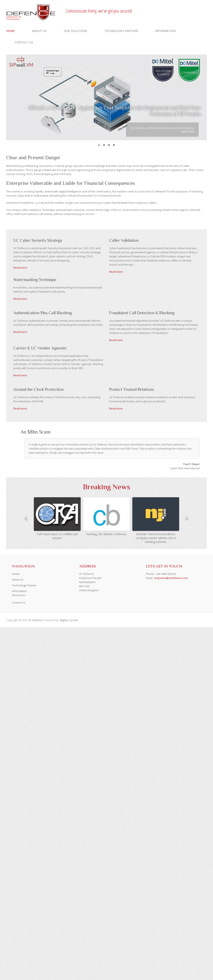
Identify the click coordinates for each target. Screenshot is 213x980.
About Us (39, 31)
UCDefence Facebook (178, 11)
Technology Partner (121, 31)
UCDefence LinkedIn (197, 11)
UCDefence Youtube (190, 11)
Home (10, 31)
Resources (19, 595)
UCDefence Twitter (184, 11)
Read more (20, 268)
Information (165, 31)
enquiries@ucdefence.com (171, 578)
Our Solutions (76, 31)
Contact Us (24, 42)
